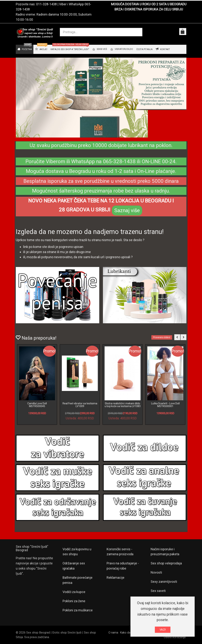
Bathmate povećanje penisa (78, 580)
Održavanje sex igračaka (74, 566)
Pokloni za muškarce (78, 610)
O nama (113, 633)
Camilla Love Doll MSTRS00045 (37, 405)
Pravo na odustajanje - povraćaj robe (123, 566)
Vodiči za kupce (74, 592)
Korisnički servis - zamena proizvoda (120, 552)
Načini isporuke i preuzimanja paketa (165, 552)
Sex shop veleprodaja (166, 563)
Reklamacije (115, 578)
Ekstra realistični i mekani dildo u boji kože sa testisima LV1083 (123, 405)
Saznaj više (127, 210)
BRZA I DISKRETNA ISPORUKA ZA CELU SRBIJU (149, 9)
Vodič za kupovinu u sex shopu (77, 552)
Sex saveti (158, 591)
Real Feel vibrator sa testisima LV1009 (80, 405)
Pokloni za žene (74, 601)
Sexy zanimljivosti (164, 582)
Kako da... (126, 633)
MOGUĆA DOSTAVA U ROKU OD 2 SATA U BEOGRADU (149, 4)
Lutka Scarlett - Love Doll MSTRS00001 (165, 405)
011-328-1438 (46, 4)
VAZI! (163, 630)
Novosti (156, 572)
